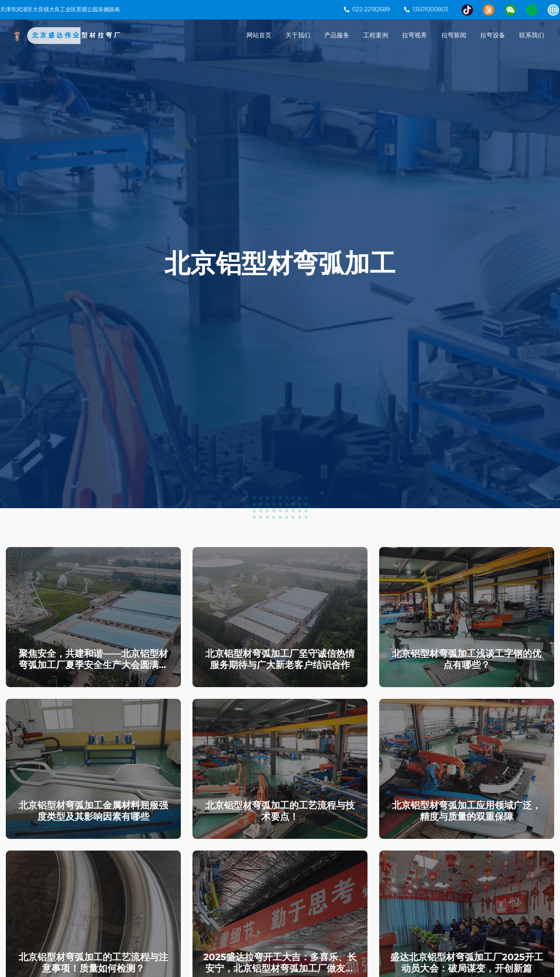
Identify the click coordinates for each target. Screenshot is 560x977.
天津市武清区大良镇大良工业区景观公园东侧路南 (60, 9)
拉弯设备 (493, 36)
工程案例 (376, 36)
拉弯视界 (415, 36)
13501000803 (426, 9)
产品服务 (337, 36)
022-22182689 (367, 9)
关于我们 (298, 36)
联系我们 (532, 36)
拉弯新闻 (454, 36)
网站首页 (259, 36)
